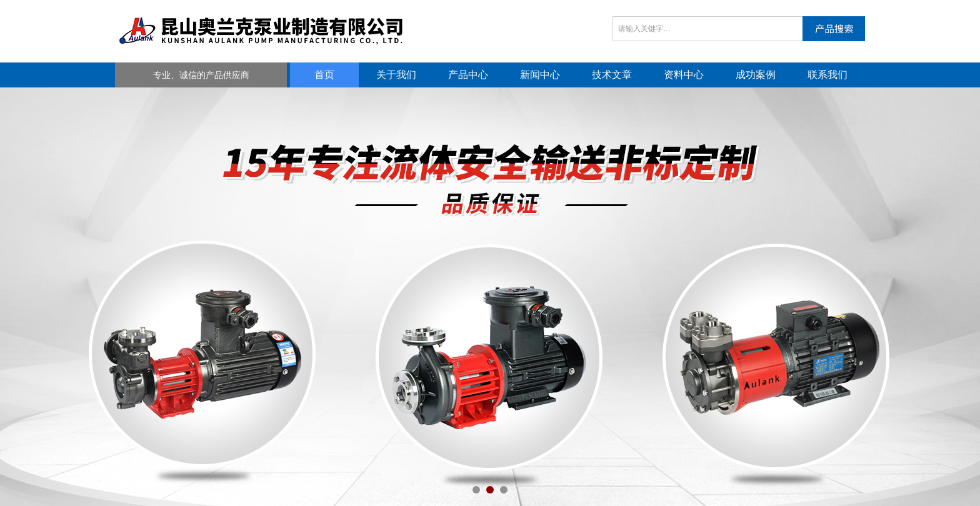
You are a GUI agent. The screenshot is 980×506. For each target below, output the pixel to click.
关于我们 (396, 75)
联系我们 (827, 75)
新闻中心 (540, 75)
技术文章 (612, 75)
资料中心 (684, 75)
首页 (324, 75)
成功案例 (756, 75)
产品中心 (468, 75)
